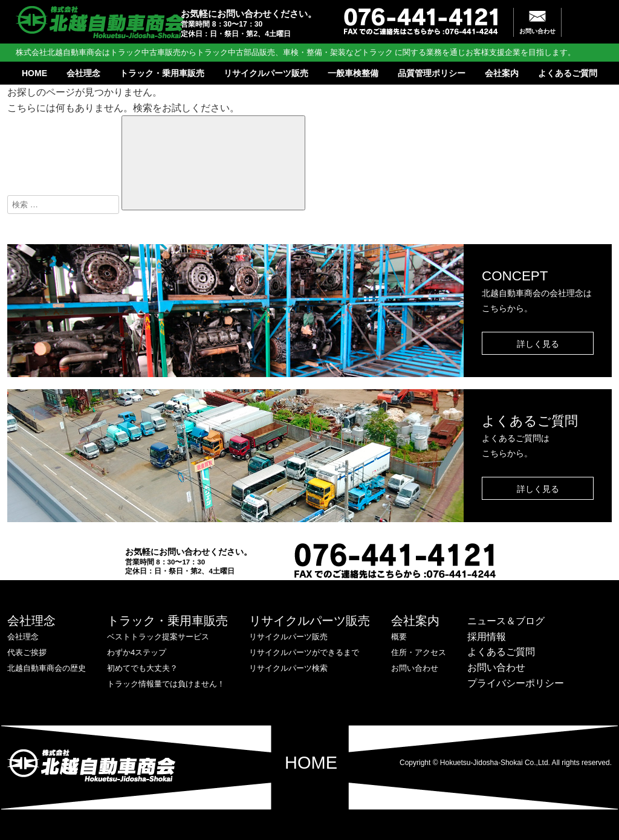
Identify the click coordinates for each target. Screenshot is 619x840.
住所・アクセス (419, 652)
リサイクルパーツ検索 (288, 668)
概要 (399, 637)
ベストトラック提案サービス (158, 637)
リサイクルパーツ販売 (266, 73)
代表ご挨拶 (27, 652)
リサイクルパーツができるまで (304, 652)
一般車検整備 (353, 73)
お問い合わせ (537, 31)
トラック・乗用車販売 (162, 73)
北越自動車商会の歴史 (47, 668)
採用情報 (487, 637)
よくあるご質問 (568, 73)
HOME (34, 73)
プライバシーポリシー (516, 683)
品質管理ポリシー (432, 73)
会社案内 (502, 73)
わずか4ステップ (137, 652)
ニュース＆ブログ (506, 621)
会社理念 (83, 73)
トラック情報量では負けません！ (166, 684)
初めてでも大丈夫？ (142, 668)
